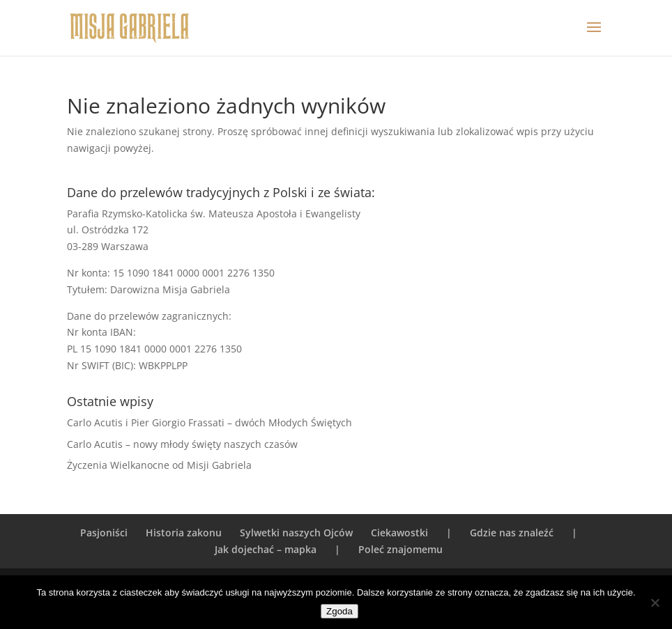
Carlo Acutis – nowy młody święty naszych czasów (182, 444)
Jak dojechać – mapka (266, 549)
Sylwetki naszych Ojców (296, 533)
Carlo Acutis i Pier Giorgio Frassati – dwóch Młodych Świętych (209, 422)
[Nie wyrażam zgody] (655, 603)
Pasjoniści (104, 533)
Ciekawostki (399, 533)
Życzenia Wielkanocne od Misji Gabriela (159, 465)
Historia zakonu (184, 533)
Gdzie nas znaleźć (512, 533)
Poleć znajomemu (400, 549)
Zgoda (339, 611)
